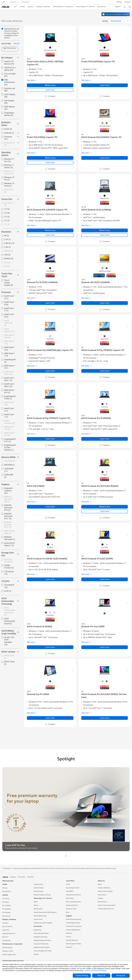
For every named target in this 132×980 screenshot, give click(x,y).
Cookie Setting (82, 976)
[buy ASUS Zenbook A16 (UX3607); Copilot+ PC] (101, 137)
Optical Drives (39, 888)
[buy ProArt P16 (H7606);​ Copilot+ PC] (42, 137)
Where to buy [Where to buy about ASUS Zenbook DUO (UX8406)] (105, 230)
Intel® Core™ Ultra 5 (9, 373)
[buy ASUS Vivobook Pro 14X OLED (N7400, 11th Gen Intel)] (105, 696)
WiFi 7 (36, 902)
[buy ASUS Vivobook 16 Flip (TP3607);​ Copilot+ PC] (103, 350)
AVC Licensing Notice (73, 902)
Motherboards (7, 948)
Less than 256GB (8, 561)
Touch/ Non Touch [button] (10, 275)
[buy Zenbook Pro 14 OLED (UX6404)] (42, 282)
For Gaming (6, 912)
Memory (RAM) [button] (10, 457)
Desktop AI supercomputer (43, 923)
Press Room (102, 895)
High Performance (9, 82)
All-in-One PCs (7, 927)
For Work (5, 902)
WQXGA (9, 251)
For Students (7, 909)
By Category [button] (10, 58)
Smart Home (38, 919)
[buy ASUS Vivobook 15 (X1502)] (39, 627)
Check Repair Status (73, 923)
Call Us (68, 937)
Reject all (101, 976)
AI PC (68, 884)
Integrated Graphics (8, 491)
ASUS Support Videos (74, 944)
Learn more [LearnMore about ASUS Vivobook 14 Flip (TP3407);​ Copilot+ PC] (50, 439)
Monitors (5, 923)
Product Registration (73, 930)
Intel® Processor (10, 422)
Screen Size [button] (10, 199)
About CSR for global (105, 891)
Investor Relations (104, 888)
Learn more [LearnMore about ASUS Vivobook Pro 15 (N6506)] (105, 439)
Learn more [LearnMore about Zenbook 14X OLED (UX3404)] (105, 303)
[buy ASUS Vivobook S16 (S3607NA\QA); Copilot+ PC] (50, 350)
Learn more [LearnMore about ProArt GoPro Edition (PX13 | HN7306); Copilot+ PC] (50, 90)
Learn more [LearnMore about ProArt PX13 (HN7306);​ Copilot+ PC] (105, 85)
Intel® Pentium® (8, 323)
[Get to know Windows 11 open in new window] (116, 16)
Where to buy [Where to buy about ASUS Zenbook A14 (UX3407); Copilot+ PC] (50, 230)
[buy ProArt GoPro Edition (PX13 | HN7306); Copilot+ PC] (50, 63)
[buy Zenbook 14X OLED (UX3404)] (95, 282)
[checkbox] (10, 82)
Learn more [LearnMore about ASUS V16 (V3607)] (50, 507)
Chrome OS (9, 191)
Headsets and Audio (41, 937)
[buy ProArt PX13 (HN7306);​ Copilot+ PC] (98, 62)
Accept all (121, 976)
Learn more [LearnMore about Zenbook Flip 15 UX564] (50, 718)
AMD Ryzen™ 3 (9, 342)
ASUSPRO (70, 891)
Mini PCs (5, 937)
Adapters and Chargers (42, 947)
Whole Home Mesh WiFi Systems (45, 912)
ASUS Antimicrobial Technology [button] (10, 601)
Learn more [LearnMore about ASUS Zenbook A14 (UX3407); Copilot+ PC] (50, 235)
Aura (68, 912)
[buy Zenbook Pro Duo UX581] (93, 627)
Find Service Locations (74, 926)
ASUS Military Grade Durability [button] (10, 632)
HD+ (7, 262)
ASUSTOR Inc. (103, 902)
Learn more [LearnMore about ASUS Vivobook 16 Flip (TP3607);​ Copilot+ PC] (105, 371)
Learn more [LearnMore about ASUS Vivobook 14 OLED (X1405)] (105, 579)
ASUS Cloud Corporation (107, 905)
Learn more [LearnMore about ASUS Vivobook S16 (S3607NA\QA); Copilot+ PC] (50, 371)
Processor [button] (10, 292)
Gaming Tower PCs (9, 934)
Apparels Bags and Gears (42, 940)
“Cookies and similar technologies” (95, 971)
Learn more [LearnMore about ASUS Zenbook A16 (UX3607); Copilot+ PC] (105, 158)
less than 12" (9, 204)
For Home (6, 899)
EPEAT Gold (9, 657)
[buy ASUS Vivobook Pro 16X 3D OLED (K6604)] (47, 559)
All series (30, 877)
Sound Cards (38, 884)
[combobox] (120, 21)
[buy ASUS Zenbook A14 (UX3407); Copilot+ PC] (47, 210)
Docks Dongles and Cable (43, 951)
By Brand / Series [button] (10, 124)
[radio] (50, 47)
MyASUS (69, 947)
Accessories (6, 891)
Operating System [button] (10, 154)
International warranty (74, 919)
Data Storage (38, 891)
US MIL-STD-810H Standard (9, 641)
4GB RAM (9, 461)
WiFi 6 (36, 905)
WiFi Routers (38, 909)
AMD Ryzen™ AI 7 (9, 428)
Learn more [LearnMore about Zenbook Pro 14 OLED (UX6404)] (50, 303)
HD (7, 266)
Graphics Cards (8, 951)
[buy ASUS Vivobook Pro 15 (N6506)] (96, 418)
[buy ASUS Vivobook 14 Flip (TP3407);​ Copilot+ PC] (49, 418)
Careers (101, 898)
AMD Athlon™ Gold (10, 336)
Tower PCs (6, 930)
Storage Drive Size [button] (10, 554)
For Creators (7, 906)
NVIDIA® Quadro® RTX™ (8, 525)
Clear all (16, 43)
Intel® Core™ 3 (9, 404)
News (100, 884)
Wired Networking (40, 916)
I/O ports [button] (10, 581)
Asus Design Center (73, 888)
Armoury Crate (71, 909)
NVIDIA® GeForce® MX (8, 499)
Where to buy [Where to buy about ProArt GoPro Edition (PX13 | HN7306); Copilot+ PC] (50, 85)
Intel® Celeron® (9, 330)
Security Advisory (72, 940)
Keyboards (37, 930)
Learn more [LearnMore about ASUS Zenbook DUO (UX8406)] (105, 235)
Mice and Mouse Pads (41, 933)
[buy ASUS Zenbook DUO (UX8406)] (96, 210)
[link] (5, 7)
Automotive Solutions (73, 895)
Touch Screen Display (9, 283)
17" (7, 224)
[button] (119, 2)
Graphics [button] (10, 484)
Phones (5, 888)
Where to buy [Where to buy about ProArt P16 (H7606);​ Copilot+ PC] (50, 158)
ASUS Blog (70, 898)
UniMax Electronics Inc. (106, 909)
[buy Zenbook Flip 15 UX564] (38, 694)
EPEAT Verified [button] (10, 652)
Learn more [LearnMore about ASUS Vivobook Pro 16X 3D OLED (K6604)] (50, 579)
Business (128, 2)
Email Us (69, 933)
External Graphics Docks (42, 895)
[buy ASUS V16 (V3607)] (36, 486)
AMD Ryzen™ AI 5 (9, 434)
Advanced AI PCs (72, 905)
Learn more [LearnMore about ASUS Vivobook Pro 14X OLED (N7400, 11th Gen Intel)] (105, 718)
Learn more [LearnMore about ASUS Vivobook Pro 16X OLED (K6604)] (105, 511)
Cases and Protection (41, 944)
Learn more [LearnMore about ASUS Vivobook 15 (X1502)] (50, 647)
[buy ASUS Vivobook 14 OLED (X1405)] (97, 559)
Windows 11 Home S (9, 172)
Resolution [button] (10, 232)
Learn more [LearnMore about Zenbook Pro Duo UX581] (105, 647)
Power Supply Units (9, 955)
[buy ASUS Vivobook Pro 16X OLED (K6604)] (100, 486)
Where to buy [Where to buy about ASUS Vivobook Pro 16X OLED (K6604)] (105, 507)
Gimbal (36, 954)
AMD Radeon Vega (10, 532)
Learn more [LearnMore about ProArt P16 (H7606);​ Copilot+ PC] (50, 163)
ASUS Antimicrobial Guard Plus (10, 611)
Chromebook (9, 144)
